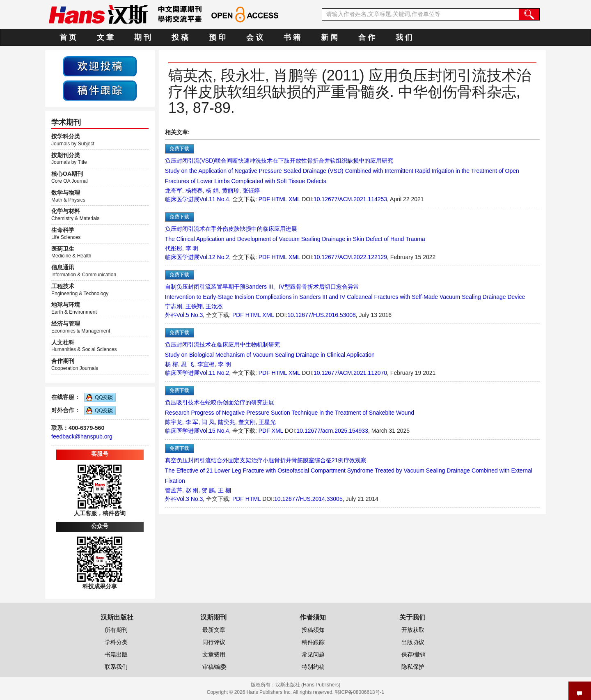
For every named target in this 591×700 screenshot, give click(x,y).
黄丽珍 (231, 190)
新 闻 (329, 37)
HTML (279, 199)
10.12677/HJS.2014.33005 (308, 499)
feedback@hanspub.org (82, 436)
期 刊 (143, 37)
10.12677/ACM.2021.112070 (350, 373)
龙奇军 (174, 190)
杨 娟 (212, 190)
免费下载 (179, 149)
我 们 (404, 37)
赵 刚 (192, 490)
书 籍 (292, 37)
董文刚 (247, 422)
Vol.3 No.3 (190, 499)
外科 (171, 315)
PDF (264, 199)
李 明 (192, 248)
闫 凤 (208, 422)
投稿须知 (313, 630)
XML (294, 199)
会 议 (255, 37)
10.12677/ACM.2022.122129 (350, 257)
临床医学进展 (182, 199)
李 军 (192, 422)
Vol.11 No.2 (214, 373)
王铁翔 (194, 306)
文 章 (105, 37)
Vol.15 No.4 (214, 431)
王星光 (267, 422)
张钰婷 (251, 190)
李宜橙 (206, 364)
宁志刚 (174, 306)
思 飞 (188, 364)
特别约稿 (313, 667)
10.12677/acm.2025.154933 (332, 431)
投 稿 (180, 37)
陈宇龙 (174, 422)
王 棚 (224, 490)
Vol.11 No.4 (214, 199)
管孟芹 (174, 490)
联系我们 (116, 667)
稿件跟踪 (313, 642)
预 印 (217, 37)
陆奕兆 (227, 422)
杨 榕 (172, 364)
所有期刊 (116, 630)
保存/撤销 (414, 654)
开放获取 (413, 630)
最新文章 (214, 630)
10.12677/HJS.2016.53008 (322, 315)
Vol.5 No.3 (190, 315)
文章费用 (214, 654)
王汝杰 (214, 306)
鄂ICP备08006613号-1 (360, 692)
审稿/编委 (215, 667)
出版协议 (413, 642)
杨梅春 (194, 190)
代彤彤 (174, 248)
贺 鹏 (208, 490)
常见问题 (313, 654)
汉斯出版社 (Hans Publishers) (308, 685)
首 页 (68, 37)
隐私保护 (413, 667)
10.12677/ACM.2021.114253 (350, 199)
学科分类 (116, 642)
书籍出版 (116, 654)
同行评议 (214, 642)
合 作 (367, 37)
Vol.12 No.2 (214, 257)
